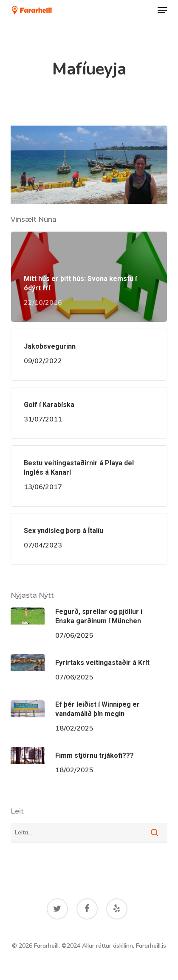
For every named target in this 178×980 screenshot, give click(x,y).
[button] (162, 10)
